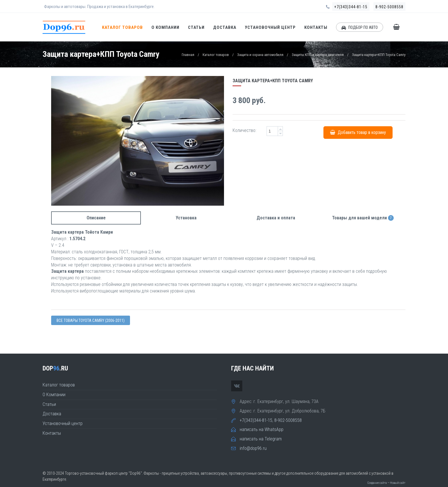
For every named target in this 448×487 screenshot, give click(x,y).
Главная (188, 55)
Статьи (196, 27)
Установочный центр (270, 27)
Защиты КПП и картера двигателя (318, 55)
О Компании (165, 27)
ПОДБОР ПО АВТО (360, 27)
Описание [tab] (96, 218)
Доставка (225, 27)
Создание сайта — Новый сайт (386, 483)
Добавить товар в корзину (358, 132)
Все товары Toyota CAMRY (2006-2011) (91, 320)
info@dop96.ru (253, 448)
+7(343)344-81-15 (351, 7)
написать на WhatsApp (262, 429)
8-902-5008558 (389, 7)
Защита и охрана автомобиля (260, 55)
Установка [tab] (186, 218)
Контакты (316, 27)
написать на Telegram (261, 439)
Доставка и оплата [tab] (276, 218)
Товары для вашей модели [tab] (363, 218)
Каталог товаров (122, 27)
